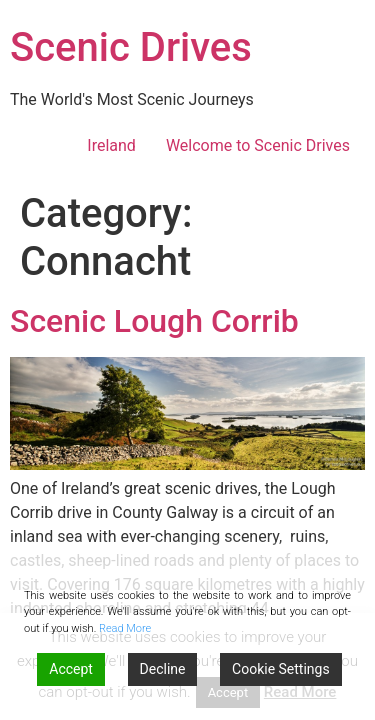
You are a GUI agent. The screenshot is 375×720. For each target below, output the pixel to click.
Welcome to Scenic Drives (258, 145)
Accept (71, 669)
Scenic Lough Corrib (154, 321)
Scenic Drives (131, 47)
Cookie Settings (281, 669)
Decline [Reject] (163, 669)
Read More (125, 628)
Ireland (111, 145)
